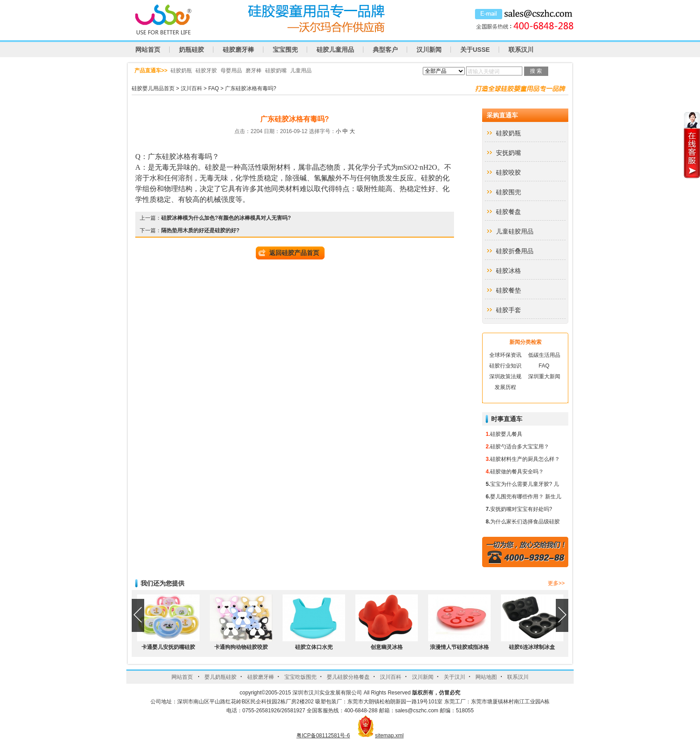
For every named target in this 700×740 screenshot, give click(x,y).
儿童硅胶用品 (515, 231)
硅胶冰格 (508, 271)
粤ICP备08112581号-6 (323, 736)
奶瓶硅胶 (192, 50)
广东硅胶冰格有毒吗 (180, 157)
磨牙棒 (254, 71)
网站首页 (148, 50)
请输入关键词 (483, 71)
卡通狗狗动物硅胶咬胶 (241, 647)
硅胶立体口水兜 (314, 647)
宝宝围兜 (285, 50)
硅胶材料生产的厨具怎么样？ (525, 459)
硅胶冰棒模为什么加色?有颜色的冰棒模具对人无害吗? (226, 218)
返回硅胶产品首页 (294, 253)
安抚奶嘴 (508, 153)
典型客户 (385, 50)
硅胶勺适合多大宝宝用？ (520, 447)
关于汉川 (454, 677)
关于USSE (475, 50)
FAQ (213, 88)
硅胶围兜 (508, 192)
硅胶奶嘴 (276, 71)
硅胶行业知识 (505, 366)
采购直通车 (502, 115)
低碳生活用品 (544, 355)
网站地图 (486, 677)
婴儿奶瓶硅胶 (221, 677)
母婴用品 (231, 71)
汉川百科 (192, 88)
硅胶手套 (508, 310)
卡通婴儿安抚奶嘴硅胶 (168, 647)
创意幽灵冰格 (387, 647)
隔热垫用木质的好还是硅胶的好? (200, 230)
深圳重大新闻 (544, 376)
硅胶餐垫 (508, 290)
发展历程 (505, 387)
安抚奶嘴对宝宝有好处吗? (521, 509)
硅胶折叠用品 (515, 251)
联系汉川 (521, 50)
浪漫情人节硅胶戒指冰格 (459, 647)
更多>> (556, 583)
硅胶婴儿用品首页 (153, 88)
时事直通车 (507, 419)
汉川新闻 (429, 50)
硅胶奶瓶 (181, 71)
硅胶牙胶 (206, 71)
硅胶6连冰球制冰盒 (532, 647)
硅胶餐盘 (508, 212)
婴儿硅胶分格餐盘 (348, 677)
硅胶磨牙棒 (238, 50)
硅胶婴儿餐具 (506, 434)
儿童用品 (301, 71)
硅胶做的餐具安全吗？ (517, 472)
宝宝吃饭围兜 (300, 677)
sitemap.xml (389, 736)
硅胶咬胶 (508, 172)
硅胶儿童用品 (335, 50)
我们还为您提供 (162, 583)
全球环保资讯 (505, 355)
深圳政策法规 (505, 376)
